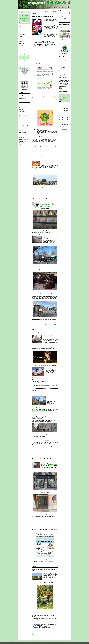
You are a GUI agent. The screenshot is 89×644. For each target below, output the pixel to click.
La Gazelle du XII (62, 86)
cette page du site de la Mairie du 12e (38, 410)
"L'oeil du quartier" (22, 45)
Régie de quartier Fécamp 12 (24, 95)
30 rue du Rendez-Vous (40, 64)
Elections (20, 36)
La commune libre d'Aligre (23, 99)
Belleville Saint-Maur (22, 136)
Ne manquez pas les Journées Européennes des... (64, 72)
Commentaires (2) (52, 324)
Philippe (60, 83)
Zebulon (60, 80)
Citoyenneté (21, 31)
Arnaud (60, 68)
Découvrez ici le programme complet (50, 30)
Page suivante (36, 638)
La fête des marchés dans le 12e (39, 102)
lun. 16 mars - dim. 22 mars (64, 116)
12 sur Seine (21, 138)
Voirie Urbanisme (22, 43)
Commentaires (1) (38, 194)
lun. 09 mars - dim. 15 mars (64, 117)
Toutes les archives (62, 126)
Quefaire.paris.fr (53, 147)
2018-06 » (56, 11)
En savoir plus (66, 643)
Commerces (21, 33)
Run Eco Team (54, 139)
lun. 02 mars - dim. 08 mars (64, 119)
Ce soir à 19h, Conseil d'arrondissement (40, 393)
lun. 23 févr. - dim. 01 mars (64, 121)
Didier (60, 62)
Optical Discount (42, 470)
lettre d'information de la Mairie (51, 403)
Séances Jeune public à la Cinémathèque (41, 332)
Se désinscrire (65, 17)
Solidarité (20, 40)
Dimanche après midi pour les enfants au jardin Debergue (44, 59)
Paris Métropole (22, 38)
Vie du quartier (21, 42)
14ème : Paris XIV (22, 109)
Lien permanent (51, 53)
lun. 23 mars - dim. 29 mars (64, 114)
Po (60, 78)
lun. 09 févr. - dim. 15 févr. (63, 125)
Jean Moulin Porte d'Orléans (24, 141)
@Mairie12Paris (53, 447)
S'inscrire (65, 15)
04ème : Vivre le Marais (23, 106)
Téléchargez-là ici (35, 40)
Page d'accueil (51, 11)
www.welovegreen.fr (40, 190)
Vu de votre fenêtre (22, 47)
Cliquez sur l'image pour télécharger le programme (43, 365)
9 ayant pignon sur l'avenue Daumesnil (50, 465)
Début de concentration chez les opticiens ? (41, 459)
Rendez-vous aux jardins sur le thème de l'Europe (42, 16)
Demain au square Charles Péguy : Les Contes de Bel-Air (44, 530)
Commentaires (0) (34, 54)
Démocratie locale (22, 34)
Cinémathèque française (49, 335)
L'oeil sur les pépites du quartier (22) (40, 199)
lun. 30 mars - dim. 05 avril (64, 112)
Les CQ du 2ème (22, 132)
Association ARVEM (22, 97)
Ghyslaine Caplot (62, 59)
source (42, 521)
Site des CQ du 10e (22, 134)
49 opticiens (54, 462)
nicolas (60, 75)
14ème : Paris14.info (22, 111)
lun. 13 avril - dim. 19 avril (63, 109)
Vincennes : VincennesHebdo (24, 126)
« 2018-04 (46, 11)
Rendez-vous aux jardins (48, 19)
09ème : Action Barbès (23, 108)
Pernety (20, 144)
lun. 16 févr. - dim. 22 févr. (63, 123)
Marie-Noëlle (61, 65)
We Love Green (40, 170)
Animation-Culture (22, 29)
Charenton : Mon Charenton (24, 118)
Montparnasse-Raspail (23, 140)
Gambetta (21, 146)
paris (41, 54)
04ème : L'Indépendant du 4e (24, 104)
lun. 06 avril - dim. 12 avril (63, 110)
